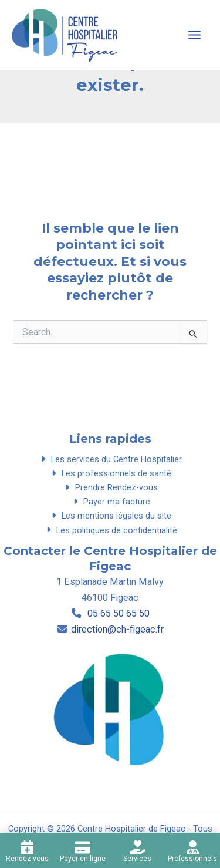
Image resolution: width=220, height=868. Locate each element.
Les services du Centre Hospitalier (110, 459)
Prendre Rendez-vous (110, 487)
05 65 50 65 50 (117, 613)
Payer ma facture (110, 502)
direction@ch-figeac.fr (117, 629)
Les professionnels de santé (110, 473)
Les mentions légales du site (110, 516)
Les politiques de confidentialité (110, 530)
